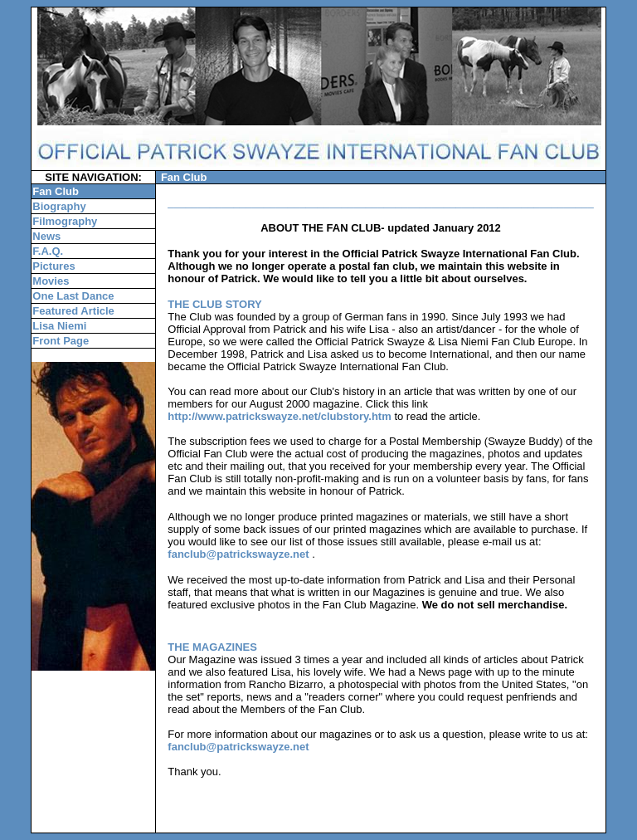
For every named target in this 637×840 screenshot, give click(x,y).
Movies (51, 281)
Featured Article (73, 311)
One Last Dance (73, 296)
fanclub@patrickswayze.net (238, 554)
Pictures (53, 266)
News (46, 236)
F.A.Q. (48, 251)
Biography (59, 206)
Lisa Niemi (59, 326)
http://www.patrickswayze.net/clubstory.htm (279, 416)
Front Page (61, 341)
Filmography (65, 221)
